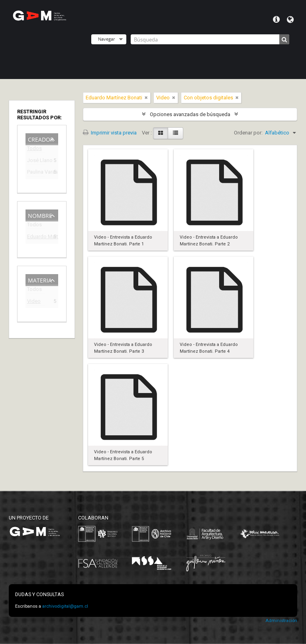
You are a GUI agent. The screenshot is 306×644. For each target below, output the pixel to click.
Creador (41, 139)
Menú (276, 20)
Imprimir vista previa (110, 133)
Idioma (290, 20)
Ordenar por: (248, 133)
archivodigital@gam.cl (65, 606)
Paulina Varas (36, 173)
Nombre (40, 215)
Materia (40, 280)
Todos (34, 150)
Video (34, 302)
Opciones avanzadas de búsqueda (190, 114)
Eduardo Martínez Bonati (36, 238)
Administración (281, 621)
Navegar (106, 39)
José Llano (36, 161)
